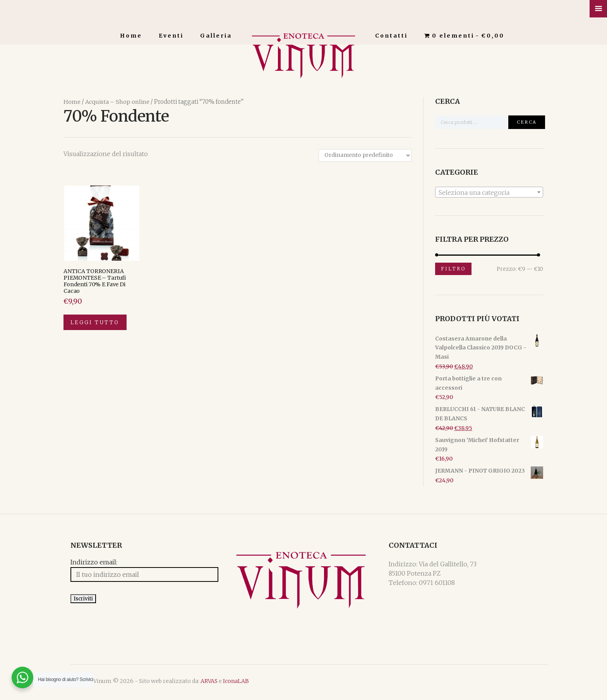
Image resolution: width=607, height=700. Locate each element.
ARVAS (202, 684)
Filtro (453, 268)
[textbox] (489, 192)
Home (131, 36)
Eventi (171, 36)
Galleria (216, 36)
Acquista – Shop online (117, 101)
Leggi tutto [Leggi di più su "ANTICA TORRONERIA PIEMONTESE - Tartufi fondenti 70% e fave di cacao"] (96, 323)
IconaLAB (229, 684)
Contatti (391, 36)
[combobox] (489, 192)
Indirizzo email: (87, 563)
